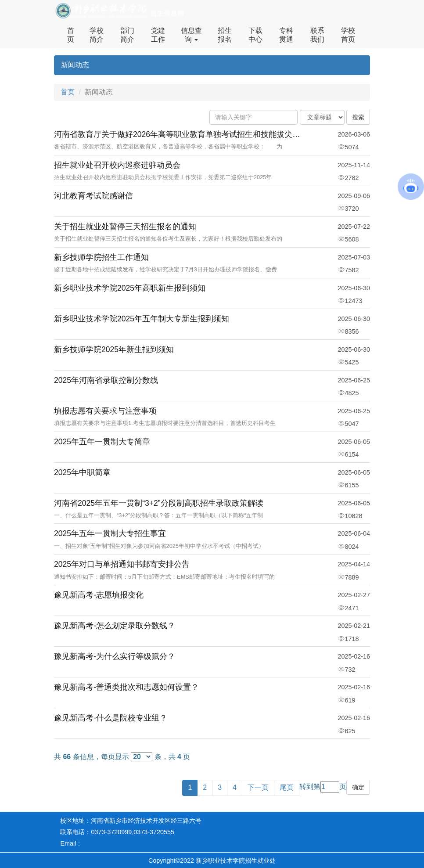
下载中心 (255, 35)
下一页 (258, 787)
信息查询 (191, 35)
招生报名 (225, 35)
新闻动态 (75, 65)
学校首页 (348, 35)
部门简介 (127, 35)
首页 (71, 35)
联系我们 (317, 35)
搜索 (358, 117)
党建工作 (158, 35)
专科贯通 (286, 35)
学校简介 (97, 35)
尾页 (287, 787)
